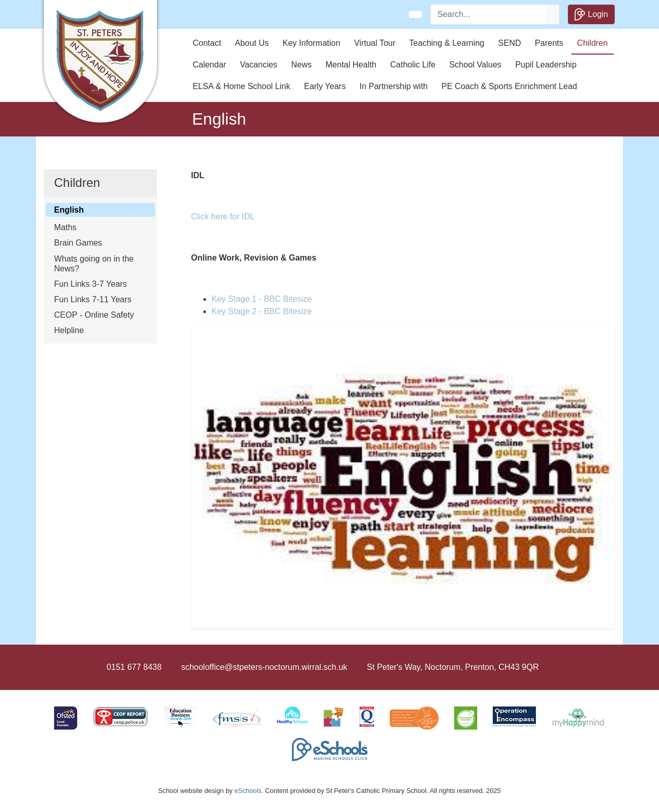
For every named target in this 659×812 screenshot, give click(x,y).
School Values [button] (475, 65)
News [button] (301, 65)
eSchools (248, 791)
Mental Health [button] (351, 65)
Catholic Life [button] (413, 65)
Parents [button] (549, 43)
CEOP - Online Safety (94, 315)
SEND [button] (510, 43)
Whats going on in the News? (94, 264)
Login (591, 14)
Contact (207, 43)
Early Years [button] (325, 86)
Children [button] (593, 43)
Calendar (209, 65)
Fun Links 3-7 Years (90, 284)
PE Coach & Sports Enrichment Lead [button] (509, 86)
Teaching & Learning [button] (447, 43)
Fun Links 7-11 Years (93, 299)
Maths (65, 227)
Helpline (69, 330)
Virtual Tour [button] (375, 43)
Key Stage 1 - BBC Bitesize (262, 299)
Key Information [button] (311, 43)
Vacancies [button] (259, 65)
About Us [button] (252, 43)
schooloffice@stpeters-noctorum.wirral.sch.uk (264, 667)
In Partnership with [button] (394, 86)
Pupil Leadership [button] (546, 65)
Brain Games (78, 243)
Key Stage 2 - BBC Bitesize (262, 311)
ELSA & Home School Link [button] (241, 86)
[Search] (489, 14)
